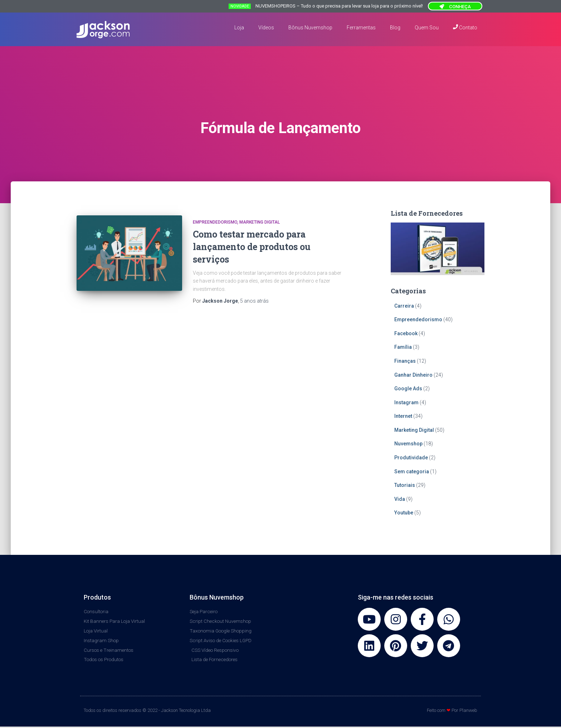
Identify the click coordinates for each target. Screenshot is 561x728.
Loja (239, 28)
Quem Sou (427, 28)
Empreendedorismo (215, 222)
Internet (403, 416)
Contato (465, 27)
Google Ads (408, 389)
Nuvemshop (408, 444)
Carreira (404, 306)
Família (403, 347)
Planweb (468, 712)
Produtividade (411, 458)
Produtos (97, 597)
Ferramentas (361, 28)
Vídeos (266, 28)
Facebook (406, 333)
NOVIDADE (240, 6)
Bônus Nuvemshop (310, 28)
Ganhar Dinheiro (413, 375)
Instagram (406, 402)
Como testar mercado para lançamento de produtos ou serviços (252, 247)
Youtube (404, 513)
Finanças (405, 361)
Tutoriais (405, 485)
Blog (395, 28)
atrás (254, 301)
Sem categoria (412, 472)
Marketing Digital (260, 222)
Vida (400, 499)
